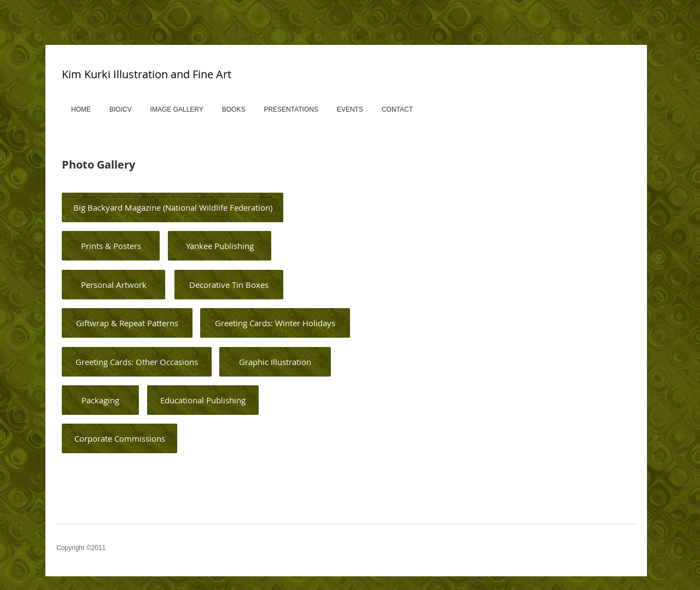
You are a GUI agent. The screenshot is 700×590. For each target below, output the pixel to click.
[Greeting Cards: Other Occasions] (137, 362)
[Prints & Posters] (111, 246)
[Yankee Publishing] (220, 246)
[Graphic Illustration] (275, 362)
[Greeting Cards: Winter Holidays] (275, 323)
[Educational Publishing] (203, 400)
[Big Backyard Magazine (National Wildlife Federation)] (173, 207)
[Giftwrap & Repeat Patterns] (127, 323)
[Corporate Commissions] (119, 438)
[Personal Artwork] (113, 285)
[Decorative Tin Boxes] (229, 285)
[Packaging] (100, 400)
